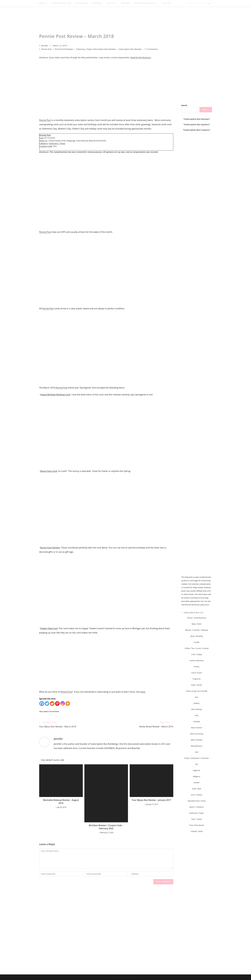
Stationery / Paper (57, 143)
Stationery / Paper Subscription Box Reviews (96, 49)
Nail (197, 752)
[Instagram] (63, 704)
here (143, 692)
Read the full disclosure (141, 57)
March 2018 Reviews (51, 711)
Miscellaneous (197, 746)
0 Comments (152, 49)
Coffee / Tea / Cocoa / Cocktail (197, 648)
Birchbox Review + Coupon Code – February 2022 (106, 827)
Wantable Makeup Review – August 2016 (61, 801)
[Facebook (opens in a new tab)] (192, 3)
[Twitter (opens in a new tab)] (189, 3)
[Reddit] (52, 704)
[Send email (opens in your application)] (204, 3)
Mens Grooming (197, 734)
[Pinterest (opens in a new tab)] (195, 3)
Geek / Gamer (197, 685)
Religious (197, 776)
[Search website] (209, 4)
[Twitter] (47, 704)
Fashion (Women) (197, 660)
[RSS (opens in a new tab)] (201, 3)
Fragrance (197, 679)
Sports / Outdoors (197, 807)
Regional (197, 770)
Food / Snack (197, 673)
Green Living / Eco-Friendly (197, 691)
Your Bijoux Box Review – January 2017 (151, 800)
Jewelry (197, 703)
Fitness (197, 667)
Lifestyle (197, 722)
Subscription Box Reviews (130, 49)
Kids (197, 715)
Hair (197, 697)
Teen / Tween (197, 819)
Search (184, 105)
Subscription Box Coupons (197, 130)
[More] (68, 704)
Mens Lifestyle (197, 740)
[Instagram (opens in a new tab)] (198, 3)
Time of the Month (197, 825)
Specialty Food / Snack (197, 801)
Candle (197, 642)
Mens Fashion (197, 728)
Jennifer (45, 46)
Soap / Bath (197, 789)
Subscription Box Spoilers (197, 124)
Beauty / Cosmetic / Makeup (197, 630)
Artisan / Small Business (197, 618)
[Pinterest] (57, 704)
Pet (197, 764)
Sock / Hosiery (197, 795)
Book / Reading (197, 636)
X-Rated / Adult (197, 831)
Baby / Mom (197, 624)
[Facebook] (42, 704)
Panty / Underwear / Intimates (197, 758)
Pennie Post (47, 49)
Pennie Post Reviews (64, 49)
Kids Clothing (197, 709)
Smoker (197, 783)
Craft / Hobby (197, 654)
